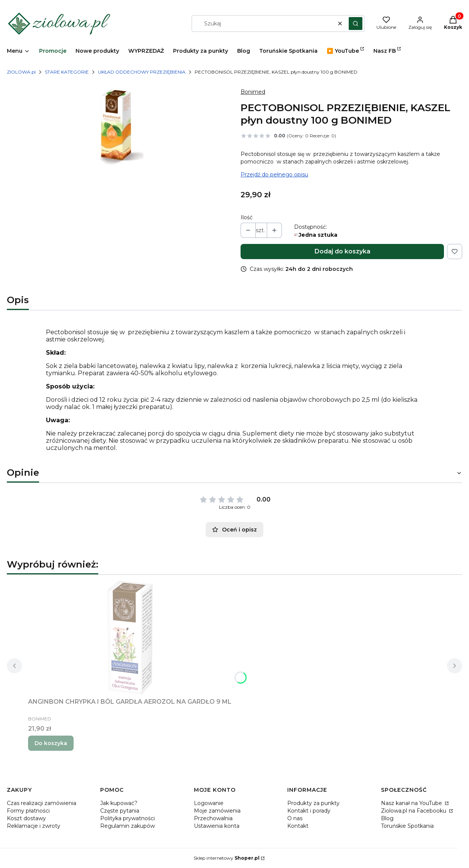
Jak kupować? (119, 803)
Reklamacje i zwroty (34, 826)
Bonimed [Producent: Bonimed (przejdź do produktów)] (253, 92)
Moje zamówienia (217, 811)
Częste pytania (120, 811)
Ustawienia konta (217, 826)
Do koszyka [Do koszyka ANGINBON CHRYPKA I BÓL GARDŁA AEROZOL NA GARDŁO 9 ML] (51, 743)
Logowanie (209, 803)
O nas (295, 818)
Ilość (247, 217)
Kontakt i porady (309, 811)
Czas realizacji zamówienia (42, 803)
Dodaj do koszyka (342, 251)
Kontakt (298, 826)
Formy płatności (28, 811)
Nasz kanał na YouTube (412, 803)
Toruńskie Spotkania (407, 826)
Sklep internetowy (227, 858)
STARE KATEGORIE (67, 72)
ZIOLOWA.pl (21, 72)
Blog (387, 818)
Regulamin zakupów (127, 826)
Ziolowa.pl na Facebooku (414, 811)
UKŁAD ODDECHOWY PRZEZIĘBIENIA (142, 72)
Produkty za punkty (313, 803)
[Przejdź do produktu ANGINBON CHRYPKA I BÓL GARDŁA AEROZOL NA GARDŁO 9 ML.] (130, 638)
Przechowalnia (213, 818)
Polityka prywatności (127, 818)
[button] (356, 24)
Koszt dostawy (26, 818)
